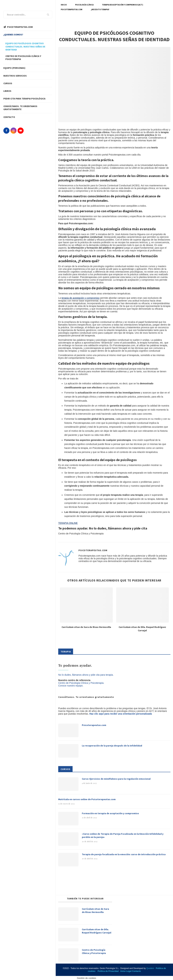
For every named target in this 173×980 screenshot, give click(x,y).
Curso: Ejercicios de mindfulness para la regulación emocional (116, 779)
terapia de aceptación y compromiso (80, 298)
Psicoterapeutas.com (72, 9)
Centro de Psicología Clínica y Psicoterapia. (81, 683)
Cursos (8, 83)
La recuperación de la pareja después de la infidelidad (112, 746)
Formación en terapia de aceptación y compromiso (110, 813)
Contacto (9, 117)
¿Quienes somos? (13, 35)
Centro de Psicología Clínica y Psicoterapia (94, 952)
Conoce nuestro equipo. (71, 686)
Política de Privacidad (108, 971)
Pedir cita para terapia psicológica (24, 99)
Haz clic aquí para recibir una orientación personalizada (121, 714)
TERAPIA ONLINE (68, 523)
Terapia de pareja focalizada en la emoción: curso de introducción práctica (124, 854)
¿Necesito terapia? (100, 9)
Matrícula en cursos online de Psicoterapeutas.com (87, 799)
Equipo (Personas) (14, 68)
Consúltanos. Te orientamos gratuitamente (20, 108)
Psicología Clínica (84, 5)
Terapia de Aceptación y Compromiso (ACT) (122, 5)
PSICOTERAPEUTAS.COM (18, 27)
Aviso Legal (126, 971)
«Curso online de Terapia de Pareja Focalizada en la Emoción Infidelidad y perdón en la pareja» (123, 836)
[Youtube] (21, 131)
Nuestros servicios (15, 76)
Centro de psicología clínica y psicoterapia (23, 58)
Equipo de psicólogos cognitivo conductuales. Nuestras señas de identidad (25, 46)
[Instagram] (14, 131)
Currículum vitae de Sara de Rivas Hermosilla (86, 627)
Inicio (64, 5)
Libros (7, 91)
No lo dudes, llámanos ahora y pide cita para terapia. (86, 675)
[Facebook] (6, 131)
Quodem (150, 968)
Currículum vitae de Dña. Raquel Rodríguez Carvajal (142, 629)
